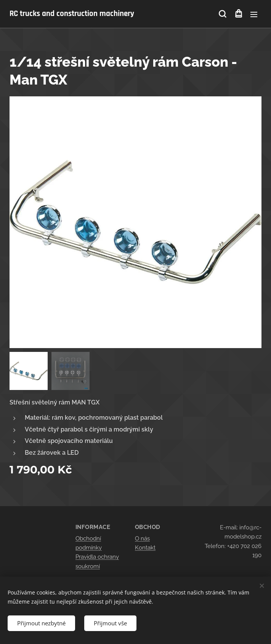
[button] (222, 14)
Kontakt (145, 548)
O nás (142, 539)
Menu (254, 14)
